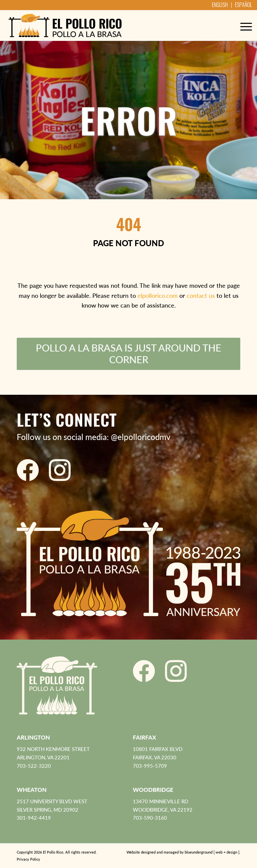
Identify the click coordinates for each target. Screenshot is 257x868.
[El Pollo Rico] (65, 25)
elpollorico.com (158, 295)
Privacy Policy (28, 859)
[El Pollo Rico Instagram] (60, 470)
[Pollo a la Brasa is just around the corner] (128, 354)
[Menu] (243, 25)
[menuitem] (243, 25)
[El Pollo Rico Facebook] (28, 470)
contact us (201, 295)
